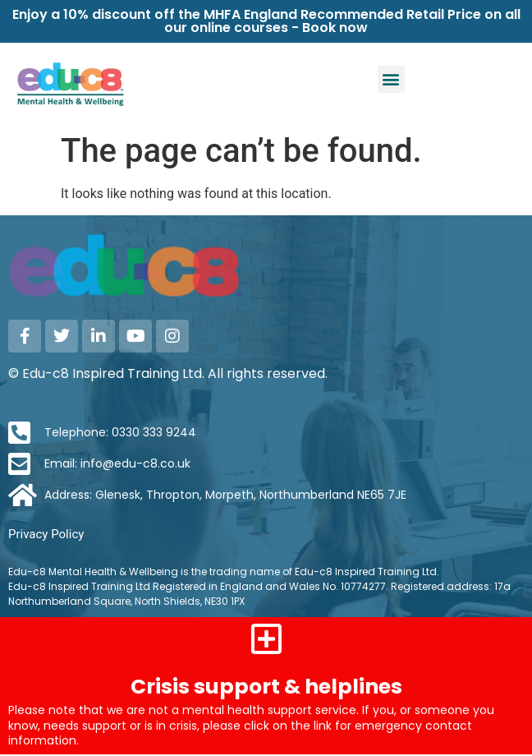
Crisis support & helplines (266, 687)
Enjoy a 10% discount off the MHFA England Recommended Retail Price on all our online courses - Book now (266, 21)
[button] (391, 79)
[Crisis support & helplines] (266, 638)
